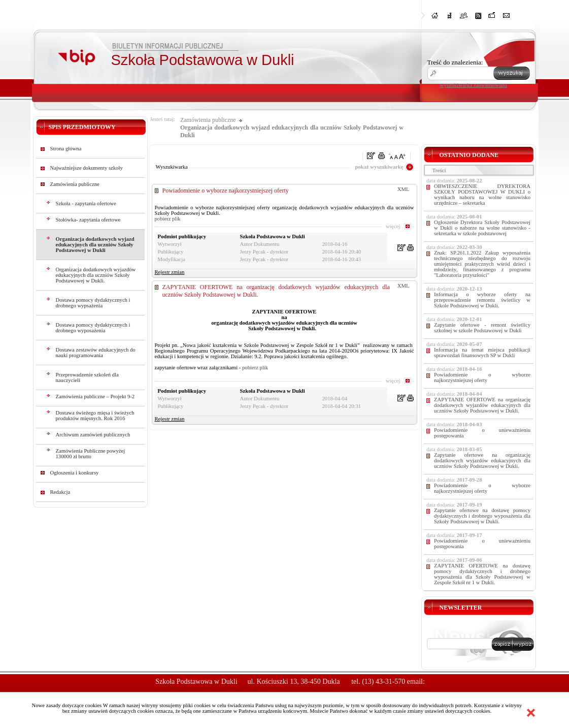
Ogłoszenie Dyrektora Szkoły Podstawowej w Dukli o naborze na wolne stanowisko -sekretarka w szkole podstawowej (482, 228)
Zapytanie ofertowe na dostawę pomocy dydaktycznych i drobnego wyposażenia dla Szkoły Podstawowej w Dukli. (482, 516)
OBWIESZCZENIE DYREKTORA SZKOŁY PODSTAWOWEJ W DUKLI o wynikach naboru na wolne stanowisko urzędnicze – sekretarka (482, 195)
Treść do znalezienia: (455, 62)
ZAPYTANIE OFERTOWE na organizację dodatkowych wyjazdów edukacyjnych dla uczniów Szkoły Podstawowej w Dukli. (482, 405)
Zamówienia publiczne (75, 184)
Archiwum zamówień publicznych (93, 435)
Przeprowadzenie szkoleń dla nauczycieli (87, 377)
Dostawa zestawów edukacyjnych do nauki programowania (96, 353)
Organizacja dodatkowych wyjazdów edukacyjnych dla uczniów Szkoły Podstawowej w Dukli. (96, 275)
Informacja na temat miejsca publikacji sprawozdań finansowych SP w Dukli (482, 353)
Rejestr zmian (170, 272)
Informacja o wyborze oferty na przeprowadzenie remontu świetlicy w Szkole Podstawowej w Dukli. (482, 300)
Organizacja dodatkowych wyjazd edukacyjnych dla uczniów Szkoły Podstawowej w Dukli (95, 245)
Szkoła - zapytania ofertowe (86, 203)
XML (404, 189)
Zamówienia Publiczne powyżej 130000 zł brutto (91, 454)
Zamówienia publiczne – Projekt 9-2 (95, 397)
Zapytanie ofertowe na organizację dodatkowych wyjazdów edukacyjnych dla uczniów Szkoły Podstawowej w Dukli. (482, 461)
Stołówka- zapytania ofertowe (88, 220)
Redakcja (60, 492)
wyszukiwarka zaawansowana (474, 85)
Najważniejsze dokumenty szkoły (87, 168)
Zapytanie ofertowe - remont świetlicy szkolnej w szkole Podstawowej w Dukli (482, 328)
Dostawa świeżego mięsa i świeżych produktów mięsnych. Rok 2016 (95, 416)
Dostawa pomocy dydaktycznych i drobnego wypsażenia (93, 303)
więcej (393, 226)
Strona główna (66, 149)
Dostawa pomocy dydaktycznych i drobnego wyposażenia (93, 328)
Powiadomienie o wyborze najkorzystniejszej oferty (226, 191)
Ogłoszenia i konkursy (75, 473)
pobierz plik (168, 219)
